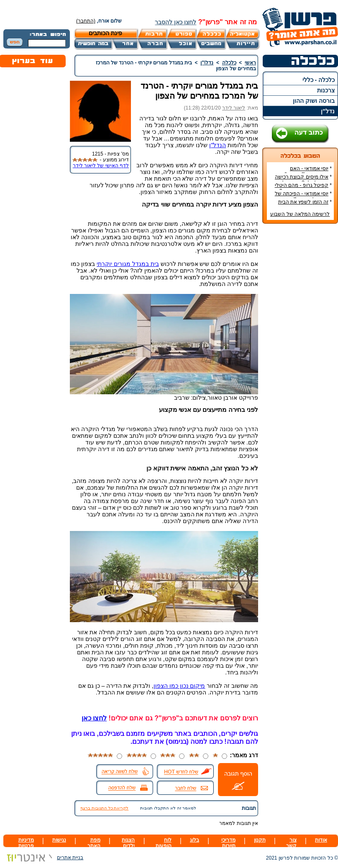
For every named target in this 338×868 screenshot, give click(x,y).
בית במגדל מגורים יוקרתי (128, 264)
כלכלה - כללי (319, 80)
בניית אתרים (43, 858)
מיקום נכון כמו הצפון (179, 686)
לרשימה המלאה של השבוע (300, 214)
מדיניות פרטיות (26, 843)
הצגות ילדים (128, 843)
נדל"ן (328, 111)
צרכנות (326, 90)
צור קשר (291, 843)
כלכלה (229, 63)
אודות (321, 840)
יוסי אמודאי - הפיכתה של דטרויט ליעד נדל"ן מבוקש (303, 197)
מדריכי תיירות (228, 843)
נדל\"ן (207, 63)
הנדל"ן (218, 145)
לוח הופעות (164, 843)
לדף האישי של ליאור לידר (101, 166)
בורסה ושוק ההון (314, 101)
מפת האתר (94, 843)
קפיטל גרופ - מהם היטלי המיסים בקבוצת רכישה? (303, 188)
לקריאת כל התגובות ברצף (104, 808)
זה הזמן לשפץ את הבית (303, 202)
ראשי (250, 63)
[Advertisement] (300, 355)
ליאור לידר (234, 108)
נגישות (59, 840)
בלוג (195, 840)
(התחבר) (86, 21)
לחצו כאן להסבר (175, 22)
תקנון (260, 840)
